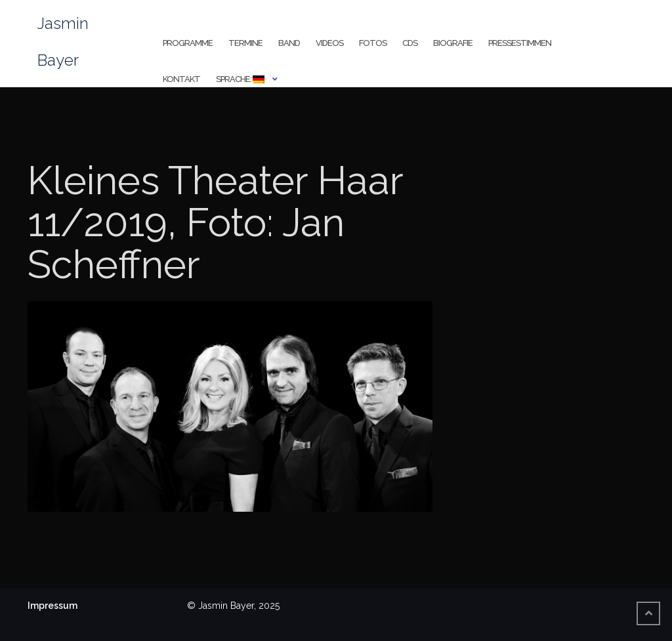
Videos (329, 43)
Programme (188, 43)
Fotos (373, 43)
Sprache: (240, 79)
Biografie (453, 43)
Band (289, 43)
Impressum (52, 606)
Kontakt (181, 79)
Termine (245, 43)
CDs (410, 43)
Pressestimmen (520, 43)
